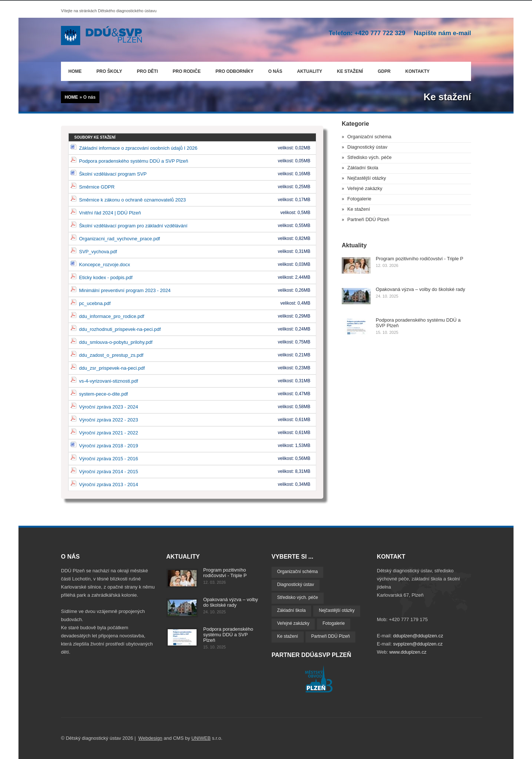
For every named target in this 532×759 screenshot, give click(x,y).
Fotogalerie (359, 199)
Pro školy (109, 71)
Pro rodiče (185, 70)
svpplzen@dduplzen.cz (418, 644)
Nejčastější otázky (367, 178)
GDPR (384, 71)
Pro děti (148, 71)
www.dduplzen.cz (408, 652)
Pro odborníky (234, 71)
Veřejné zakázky (365, 188)
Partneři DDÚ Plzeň (368, 219)
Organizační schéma (369, 137)
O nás (273, 70)
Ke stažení (350, 71)
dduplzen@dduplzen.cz (418, 636)
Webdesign (151, 738)
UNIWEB (201, 738)
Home (75, 71)
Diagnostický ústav (367, 147)
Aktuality (310, 71)
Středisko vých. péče (369, 157)
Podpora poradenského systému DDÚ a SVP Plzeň (228, 635)
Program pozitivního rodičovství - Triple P (420, 259)
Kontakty (417, 71)
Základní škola (363, 168)
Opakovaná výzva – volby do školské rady (420, 289)
